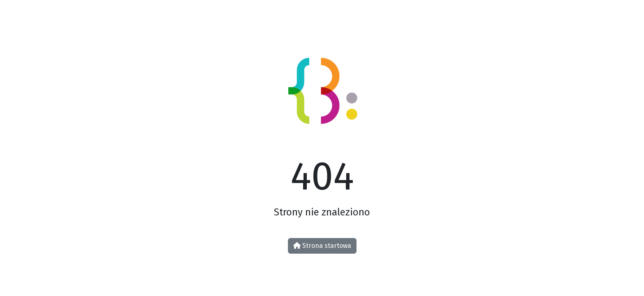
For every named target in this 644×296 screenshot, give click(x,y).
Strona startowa (322, 246)
